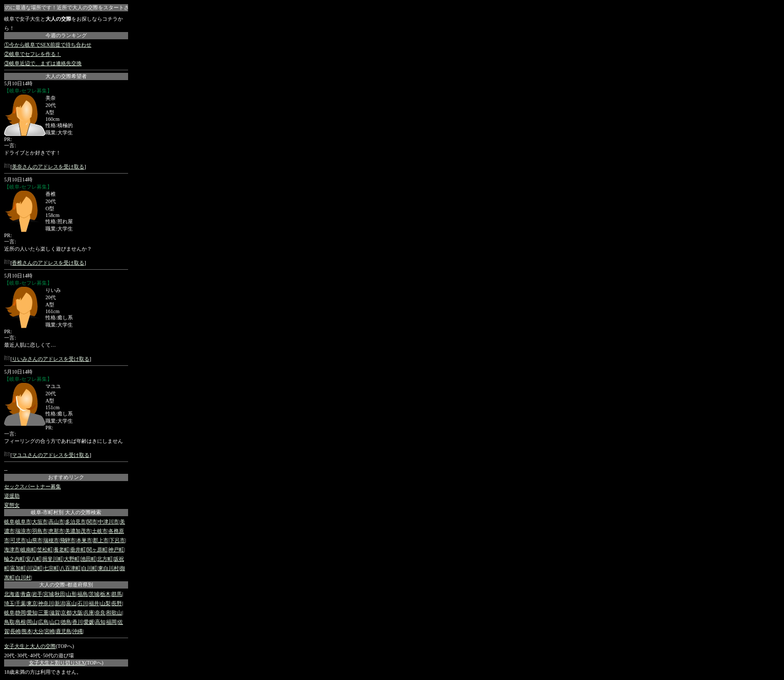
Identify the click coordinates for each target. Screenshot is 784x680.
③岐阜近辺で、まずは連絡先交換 (43, 63)
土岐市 (100, 531)
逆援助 (12, 496)
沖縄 (77, 631)
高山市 (56, 522)
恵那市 (56, 531)
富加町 (18, 568)
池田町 (88, 559)
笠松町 (45, 550)
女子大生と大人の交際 (30, 646)
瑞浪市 (23, 531)
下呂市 (117, 540)
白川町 (89, 568)
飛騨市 (68, 540)
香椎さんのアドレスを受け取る (48, 263)
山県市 (35, 540)
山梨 (105, 603)
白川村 (23, 577)
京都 (66, 613)
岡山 (32, 622)
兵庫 (89, 613)
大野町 (72, 559)
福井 (94, 603)
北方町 (105, 559)
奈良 (100, 613)
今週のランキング (66, 35)
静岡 (21, 613)
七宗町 (51, 568)
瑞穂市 (51, 540)
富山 (71, 603)
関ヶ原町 (97, 550)
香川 (77, 622)
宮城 (49, 594)
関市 (92, 522)
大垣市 (40, 522)
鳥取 (9, 622)
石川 (83, 603)
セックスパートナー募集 (33, 486)
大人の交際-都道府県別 (66, 585)
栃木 (105, 594)
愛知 (32, 613)
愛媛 (89, 622)
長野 (117, 603)
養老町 (61, 550)
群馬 (117, 594)
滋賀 (55, 613)
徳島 (66, 622)
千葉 (21, 603)
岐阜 (9, 522)
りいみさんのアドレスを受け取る (51, 359)
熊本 (27, 631)
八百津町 (70, 568)
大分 (38, 631)
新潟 (60, 603)
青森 (26, 594)
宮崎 (50, 631)
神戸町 (116, 550)
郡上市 (101, 540)
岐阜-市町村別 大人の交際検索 (66, 512)
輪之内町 (14, 559)
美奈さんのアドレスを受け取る (48, 167)
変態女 (12, 505)
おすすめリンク (66, 477)
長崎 (15, 631)
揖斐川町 (53, 559)
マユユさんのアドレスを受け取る (51, 455)
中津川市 (108, 522)
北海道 (12, 594)
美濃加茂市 (78, 531)
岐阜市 (23, 522)
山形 (71, 594)
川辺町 (35, 568)
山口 (55, 622)
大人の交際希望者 (66, 76)
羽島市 (40, 531)
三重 (43, 613)
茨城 (94, 594)
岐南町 (28, 550)
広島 (43, 622)
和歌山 (114, 613)
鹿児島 (64, 631)
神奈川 (46, 603)
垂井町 (78, 550)
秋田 (60, 594)
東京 (32, 603)
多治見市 (75, 522)
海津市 (12, 550)
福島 (83, 594)
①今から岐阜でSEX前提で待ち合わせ (48, 45)
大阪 (77, 613)
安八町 (34, 559)
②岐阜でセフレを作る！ (33, 54)
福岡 (112, 622)
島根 (21, 622)
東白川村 (108, 568)
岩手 (37, 594)
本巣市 (84, 540)
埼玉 (9, 603)
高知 (100, 622)
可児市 (18, 540)
